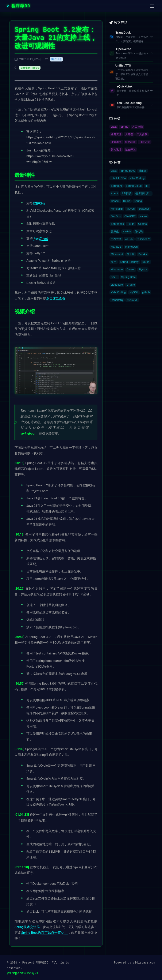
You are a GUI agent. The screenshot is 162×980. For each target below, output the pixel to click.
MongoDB (117, 209)
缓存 (114, 262)
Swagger (144, 209)
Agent (115, 194)
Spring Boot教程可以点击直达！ (44, 933)
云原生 (115, 232)
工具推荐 (142, 134)
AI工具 (129, 239)
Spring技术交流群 (27, 927)
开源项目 (116, 142)
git (147, 186)
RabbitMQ (117, 300)
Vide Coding (118, 292)
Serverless (117, 224)
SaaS (114, 277)
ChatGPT (130, 216)
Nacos (143, 216)
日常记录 (145, 142)
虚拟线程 (39, 203)
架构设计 (116, 150)
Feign (131, 224)
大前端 (129, 134)
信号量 (131, 254)
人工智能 (137, 127)
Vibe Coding (137, 178)
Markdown (132, 247)
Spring (56, 59)
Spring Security (129, 262)
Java (114, 127)
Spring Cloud (134, 186)
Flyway (143, 270)
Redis (127, 201)
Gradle (131, 285)
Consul (115, 201)
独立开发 (130, 150)
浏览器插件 (143, 239)
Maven (131, 209)
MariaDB (116, 247)
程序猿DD (21, 6)
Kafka (146, 262)
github (146, 292)
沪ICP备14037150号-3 (22, 973)
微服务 (142, 171)
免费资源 (116, 134)
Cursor (131, 270)
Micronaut (117, 254)
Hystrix (127, 232)
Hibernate (117, 270)
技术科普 (130, 142)
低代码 (139, 232)
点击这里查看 (56, 298)
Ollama (142, 224)
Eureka (143, 254)
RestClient (41, 239)
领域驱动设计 (143, 194)
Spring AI (117, 186)
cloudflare (117, 285)
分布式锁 (116, 239)
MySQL (134, 292)
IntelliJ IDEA (119, 178)
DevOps (116, 216)
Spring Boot (30, 68)
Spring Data (129, 277)
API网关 (127, 194)
